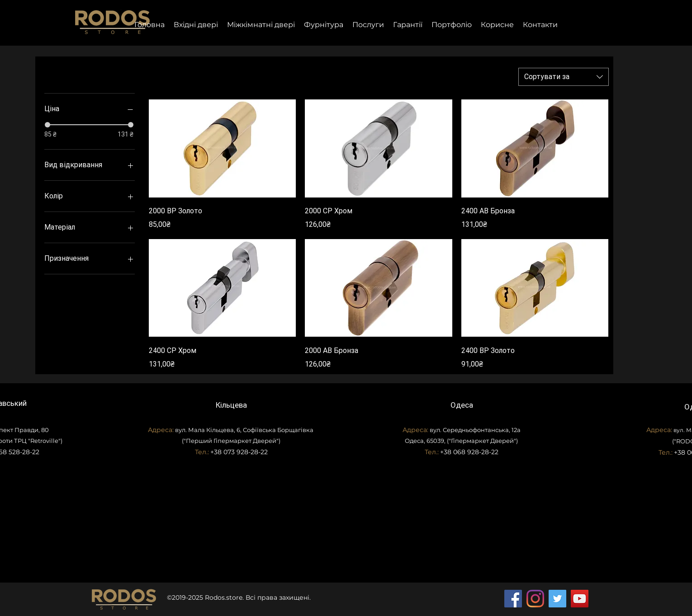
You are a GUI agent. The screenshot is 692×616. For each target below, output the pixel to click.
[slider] (47, 125)
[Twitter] (557, 599)
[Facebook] (513, 599)
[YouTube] (580, 599)
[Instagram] (535, 599)
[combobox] (564, 77)
